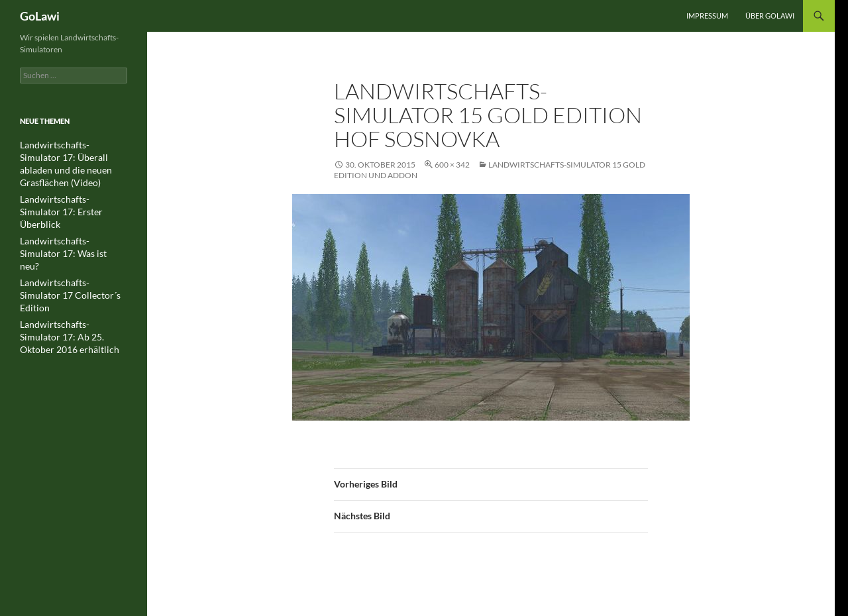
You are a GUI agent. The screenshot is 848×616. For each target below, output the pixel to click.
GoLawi (40, 16)
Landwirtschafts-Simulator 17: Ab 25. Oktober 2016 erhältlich (72, 280)
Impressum (707, 16)
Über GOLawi (770, 16)
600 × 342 (452, 165)
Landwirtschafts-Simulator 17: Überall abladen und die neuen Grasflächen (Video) (73, 157)
